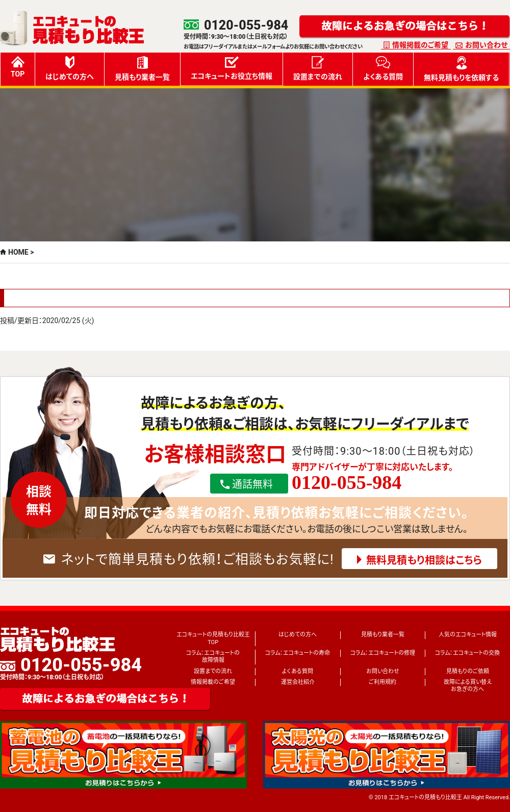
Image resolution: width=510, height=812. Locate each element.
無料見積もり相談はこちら (424, 560)
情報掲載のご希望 (420, 45)
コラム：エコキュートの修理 (383, 653)
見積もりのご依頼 (468, 671)
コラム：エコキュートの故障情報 (213, 657)
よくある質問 (383, 68)
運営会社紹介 (298, 682)
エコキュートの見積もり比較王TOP (213, 638)
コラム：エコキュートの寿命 (298, 653)
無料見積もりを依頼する (461, 69)
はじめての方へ (70, 68)
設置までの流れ (318, 68)
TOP (18, 67)
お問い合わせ (486, 45)
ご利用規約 (382, 682)
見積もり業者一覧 (142, 69)
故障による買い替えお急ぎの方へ (468, 686)
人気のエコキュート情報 (468, 635)
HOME (18, 252)
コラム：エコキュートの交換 (467, 653)
